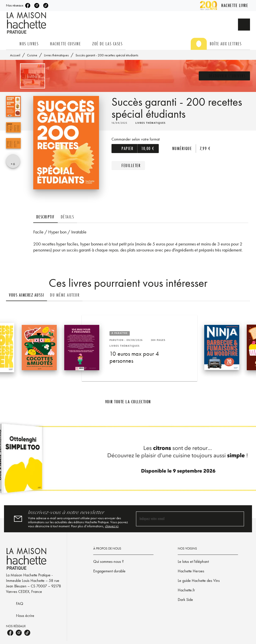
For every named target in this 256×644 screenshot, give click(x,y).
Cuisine (32, 55)
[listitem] (28, 6)
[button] (224, 76)
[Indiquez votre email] (184, 519)
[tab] (11, 44)
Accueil (15, 55)
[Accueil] (27, 23)
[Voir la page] (128, 460)
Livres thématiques (56, 55)
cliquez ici (112, 526)
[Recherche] (244, 25)
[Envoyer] (238, 519)
